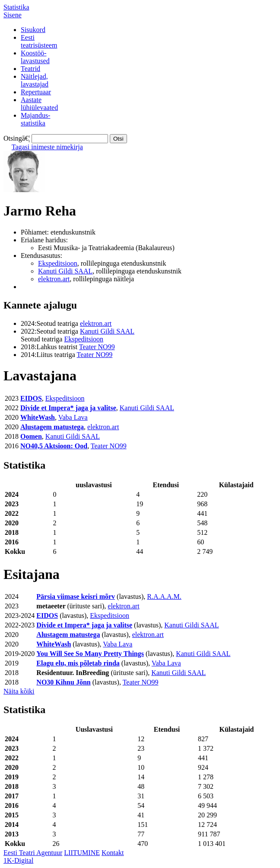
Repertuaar (36, 92)
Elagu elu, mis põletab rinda (78, 663)
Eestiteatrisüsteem (39, 41)
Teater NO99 (97, 347)
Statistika (16, 7)
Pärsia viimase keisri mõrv (76, 596)
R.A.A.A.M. (164, 596)
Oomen (31, 436)
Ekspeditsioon (58, 263)
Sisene (13, 15)
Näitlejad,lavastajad (35, 80)
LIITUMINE (82, 853)
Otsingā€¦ (17, 138)
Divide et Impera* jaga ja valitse (68, 408)
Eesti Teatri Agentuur (33, 853)
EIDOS (31, 398)
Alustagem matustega (52, 427)
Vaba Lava (73, 417)
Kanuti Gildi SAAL (65, 271)
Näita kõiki (19, 691)
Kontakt (113, 853)
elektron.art (54, 279)
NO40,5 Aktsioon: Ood (54, 446)
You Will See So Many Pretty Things (90, 654)
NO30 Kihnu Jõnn (63, 682)
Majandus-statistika (35, 119)
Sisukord (33, 30)
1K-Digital (18, 860)
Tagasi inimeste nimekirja (47, 147)
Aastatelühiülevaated (39, 104)
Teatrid (30, 69)
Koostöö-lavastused (35, 57)
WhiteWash (38, 417)
